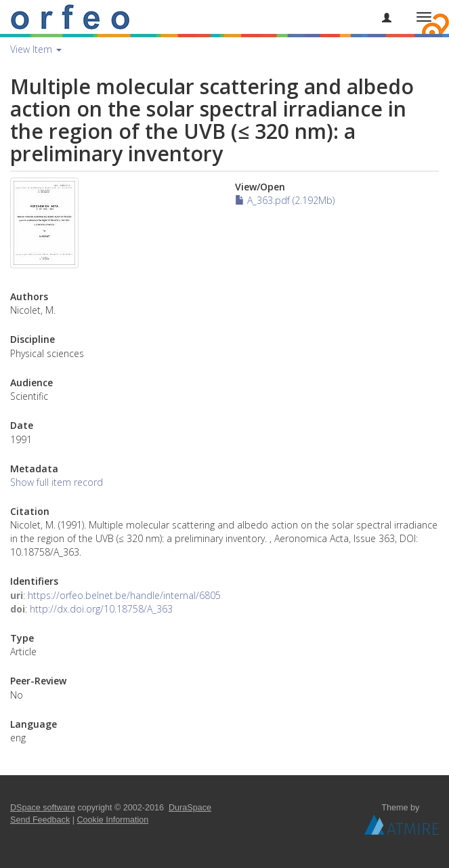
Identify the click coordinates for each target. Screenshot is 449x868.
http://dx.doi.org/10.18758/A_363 (101, 609)
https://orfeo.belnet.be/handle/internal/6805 (124, 595)
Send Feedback (40, 820)
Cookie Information (113, 820)
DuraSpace (190, 808)
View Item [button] (36, 49)
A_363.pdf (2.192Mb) (285, 200)
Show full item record (57, 482)
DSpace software (43, 808)
